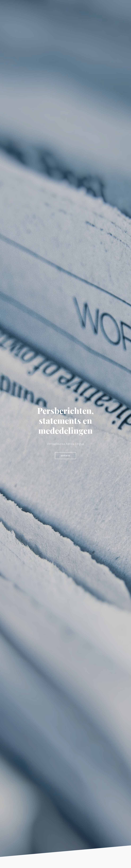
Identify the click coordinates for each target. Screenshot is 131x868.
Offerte (66, 456)
